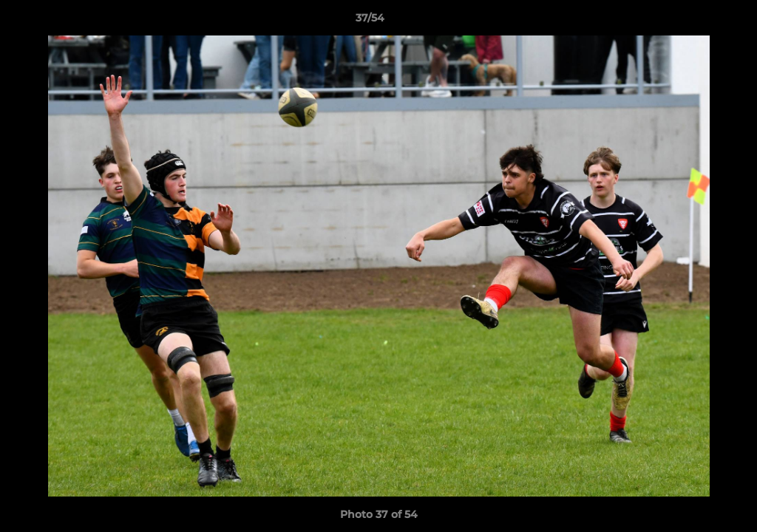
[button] (695, 21)
